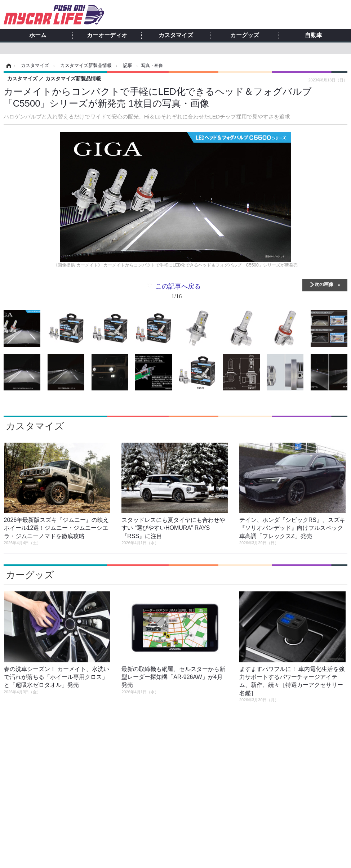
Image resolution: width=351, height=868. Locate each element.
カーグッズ (245, 35)
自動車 (314, 35)
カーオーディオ (107, 35)
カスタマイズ (176, 35)
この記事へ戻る (178, 293)
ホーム (38, 35)
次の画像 (324, 284)
